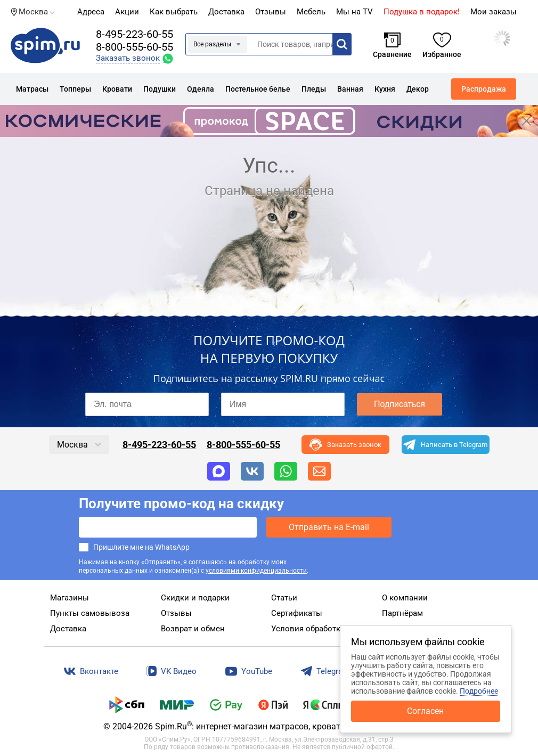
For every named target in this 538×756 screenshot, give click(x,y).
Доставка (226, 12)
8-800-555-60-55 (134, 47)
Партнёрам (402, 613)
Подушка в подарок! (422, 12)
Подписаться (400, 404)
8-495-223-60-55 (134, 34)
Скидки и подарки (195, 598)
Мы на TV (354, 12)
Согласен (425, 711)
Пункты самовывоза (90, 613)
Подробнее (479, 691)
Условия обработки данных (324, 629)
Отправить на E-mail (329, 527)
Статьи (284, 598)
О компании (405, 598)
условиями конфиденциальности (256, 571)
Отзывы (176, 613)
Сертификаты (297, 613)
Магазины (70, 598)
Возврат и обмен (193, 629)
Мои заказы (494, 12)
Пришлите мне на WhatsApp (141, 547)
